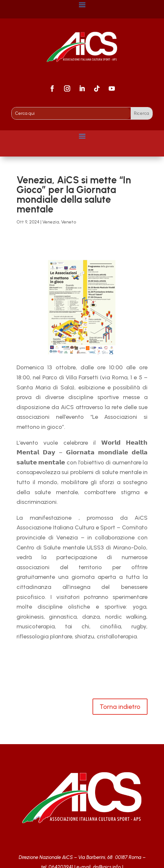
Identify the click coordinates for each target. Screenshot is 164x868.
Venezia (51, 222)
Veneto (69, 222)
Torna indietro (120, 707)
